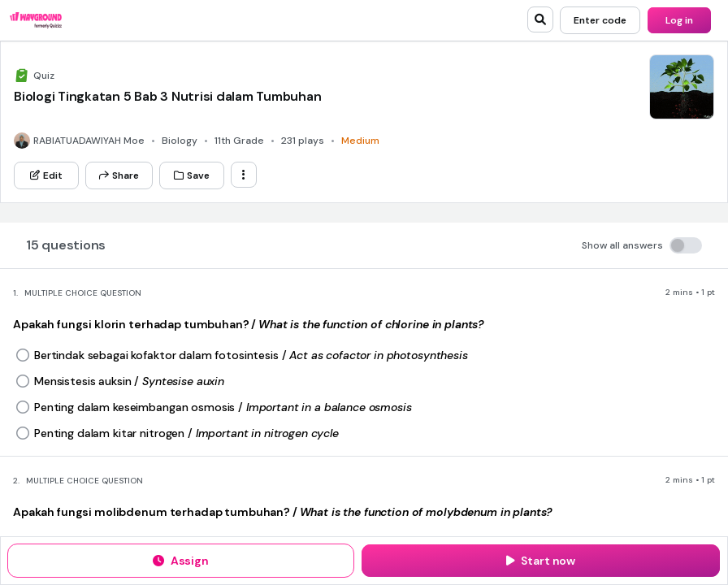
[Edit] (46, 175)
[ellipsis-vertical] (244, 175)
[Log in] (679, 20)
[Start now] (541, 561)
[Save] (192, 175)
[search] (540, 19)
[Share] (119, 175)
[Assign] (181, 561)
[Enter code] (600, 20)
